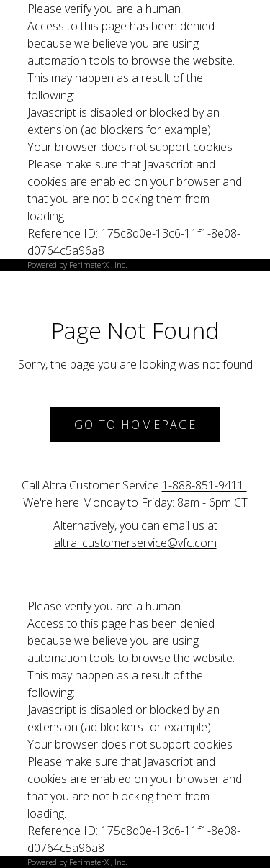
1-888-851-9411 (204, 485)
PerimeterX (89, 265)
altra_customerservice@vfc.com (135, 543)
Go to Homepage (135, 425)
